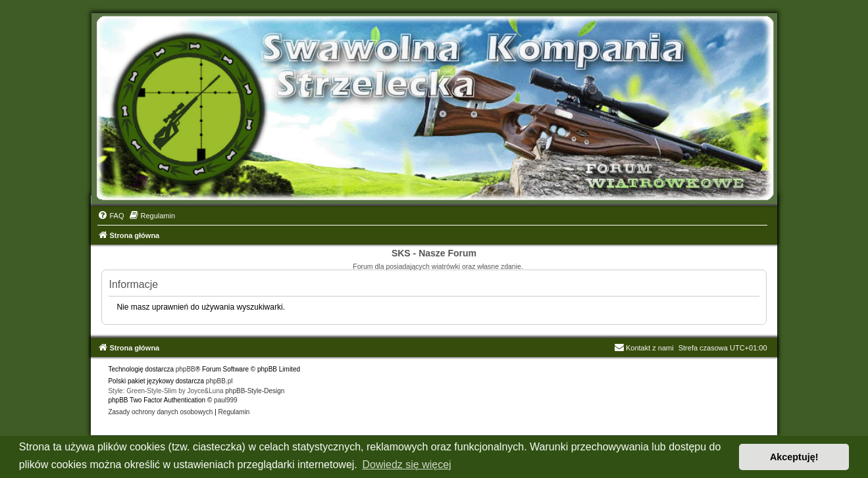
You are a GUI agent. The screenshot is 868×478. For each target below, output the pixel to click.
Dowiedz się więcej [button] (406, 465)
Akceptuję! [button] (794, 457)
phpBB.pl (219, 381)
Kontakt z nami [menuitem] (644, 348)
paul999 (226, 400)
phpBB (186, 369)
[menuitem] (111, 216)
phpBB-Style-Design (255, 391)
